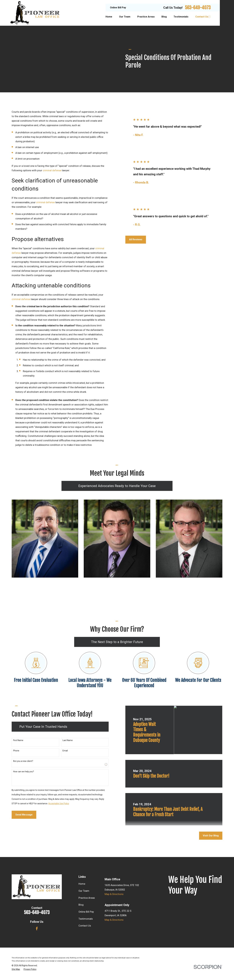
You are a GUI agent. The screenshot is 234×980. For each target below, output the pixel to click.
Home (82, 884)
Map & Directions (114, 894)
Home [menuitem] (109, 17)
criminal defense (52, 170)
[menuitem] (16, 969)
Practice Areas (87, 898)
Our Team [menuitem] (125, 17)
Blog (81, 905)
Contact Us (85, 926)
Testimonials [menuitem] (181, 17)
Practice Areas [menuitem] (146, 17)
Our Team (84, 891)
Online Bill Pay (118, 8)
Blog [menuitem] (164, 17)
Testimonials (86, 919)
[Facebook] (37, 929)
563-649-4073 (198, 8)
